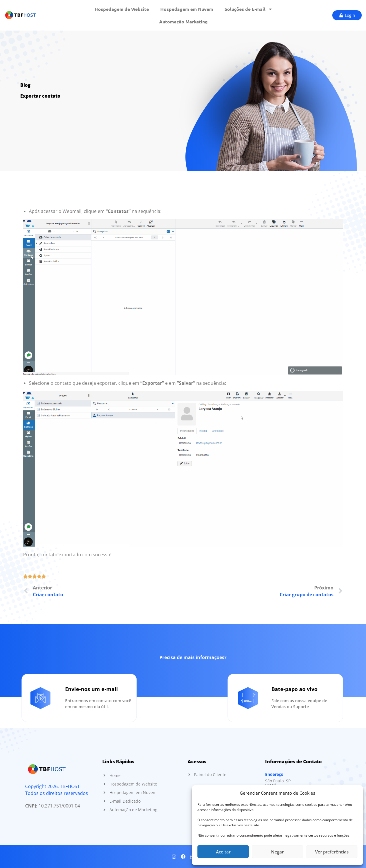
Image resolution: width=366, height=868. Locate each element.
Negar (277, 852)
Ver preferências (332, 852)
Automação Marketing (183, 22)
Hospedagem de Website (122, 9)
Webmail (72, 211)
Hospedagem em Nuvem (187, 9)
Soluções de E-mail (248, 9)
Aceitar (223, 852)
